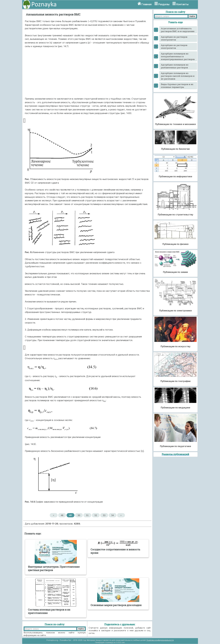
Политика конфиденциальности (160, 640)
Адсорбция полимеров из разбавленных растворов (175, 66)
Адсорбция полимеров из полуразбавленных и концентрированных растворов (178, 56)
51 (87, 515)
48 (62, 515)
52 (96, 515)
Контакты (182, 4)
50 (79, 515)
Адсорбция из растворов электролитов (174, 38)
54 (113, 515)
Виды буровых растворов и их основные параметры (177, 86)
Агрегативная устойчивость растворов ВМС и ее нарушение (178, 30)
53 (104, 515)
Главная (147, 4)
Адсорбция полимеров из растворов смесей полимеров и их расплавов (178, 76)
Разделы (164, 4)
